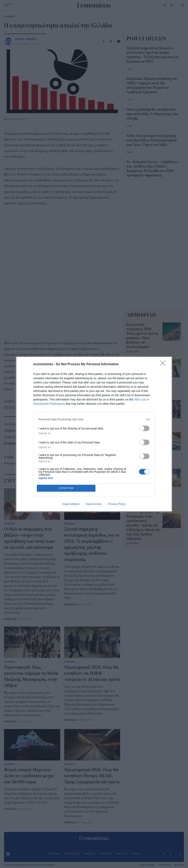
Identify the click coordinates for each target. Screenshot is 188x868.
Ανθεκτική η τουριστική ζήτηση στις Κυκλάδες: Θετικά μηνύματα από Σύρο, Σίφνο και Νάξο (152, 140)
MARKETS (89, 854)
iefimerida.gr (14, 407)
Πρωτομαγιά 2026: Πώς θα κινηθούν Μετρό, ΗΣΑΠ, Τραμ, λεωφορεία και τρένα (92, 776)
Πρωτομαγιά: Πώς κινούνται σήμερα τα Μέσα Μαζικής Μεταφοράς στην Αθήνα (142, 411)
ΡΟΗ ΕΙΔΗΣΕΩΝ (146, 38)
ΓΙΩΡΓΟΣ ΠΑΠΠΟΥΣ (26, 39)
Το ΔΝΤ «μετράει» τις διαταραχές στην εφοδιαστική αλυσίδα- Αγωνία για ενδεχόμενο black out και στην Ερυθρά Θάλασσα (143, 525)
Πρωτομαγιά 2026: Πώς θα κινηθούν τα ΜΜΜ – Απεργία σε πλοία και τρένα (92, 673)
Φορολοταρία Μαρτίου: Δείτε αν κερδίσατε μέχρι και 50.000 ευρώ (29, 776)
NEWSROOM (10, 619)
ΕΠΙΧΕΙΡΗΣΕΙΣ (72, 854)
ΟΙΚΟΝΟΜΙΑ (54, 854)
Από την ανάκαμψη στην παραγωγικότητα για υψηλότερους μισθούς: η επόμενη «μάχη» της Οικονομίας (142, 484)
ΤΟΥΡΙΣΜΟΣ (106, 854)
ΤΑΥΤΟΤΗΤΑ (165, 865)
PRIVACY (179, 865)
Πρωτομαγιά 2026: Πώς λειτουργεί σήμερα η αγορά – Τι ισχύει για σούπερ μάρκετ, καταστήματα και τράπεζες (142, 375)
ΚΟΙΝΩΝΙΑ (10, 16)
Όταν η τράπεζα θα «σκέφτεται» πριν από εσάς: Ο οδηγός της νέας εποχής (152, 114)
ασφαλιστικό (76, 463)
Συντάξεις (56, 463)
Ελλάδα (39, 463)
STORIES (136, 854)
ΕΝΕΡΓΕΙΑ (122, 854)
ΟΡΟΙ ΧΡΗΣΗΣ (147, 865)
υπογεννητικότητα (17, 463)
